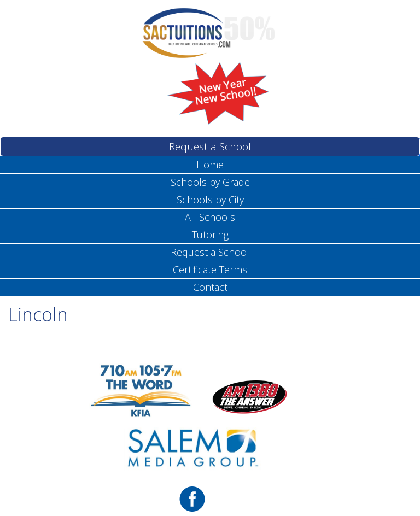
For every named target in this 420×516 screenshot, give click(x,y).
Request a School (210, 146)
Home (210, 165)
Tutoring (210, 234)
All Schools (210, 217)
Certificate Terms (210, 269)
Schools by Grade (210, 182)
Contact (210, 287)
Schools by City (210, 200)
